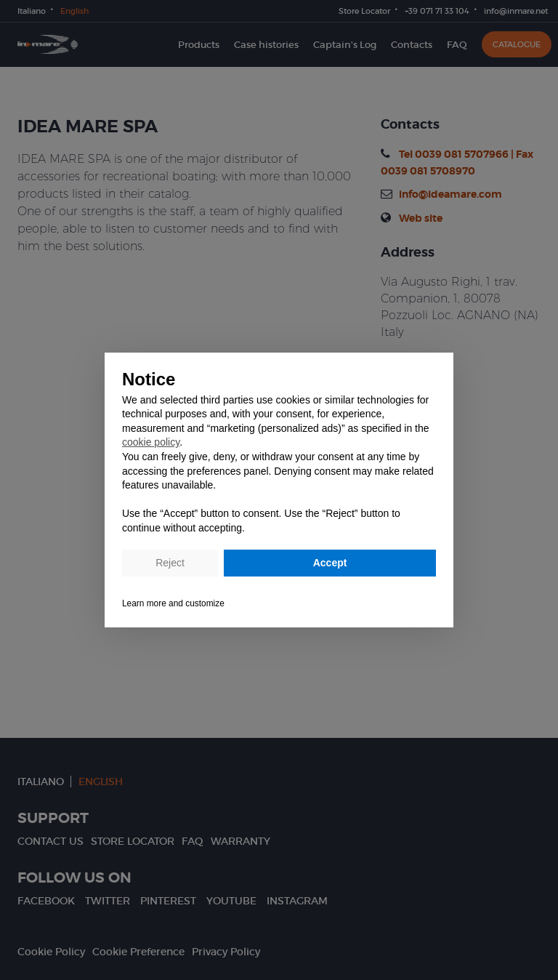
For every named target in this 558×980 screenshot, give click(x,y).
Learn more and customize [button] (173, 603)
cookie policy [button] (151, 442)
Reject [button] (170, 563)
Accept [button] (330, 563)
